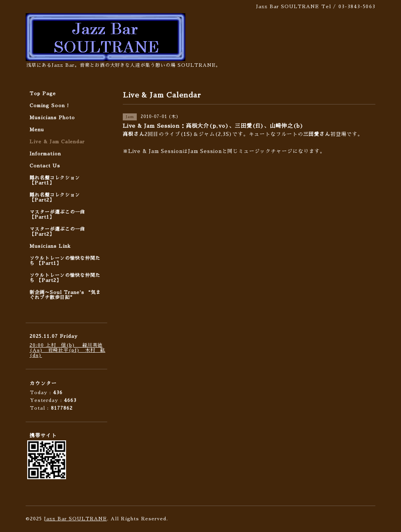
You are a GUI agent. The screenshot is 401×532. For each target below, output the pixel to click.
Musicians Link (50, 246)
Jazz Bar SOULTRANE (75, 519)
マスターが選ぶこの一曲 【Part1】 (57, 215)
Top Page (43, 94)
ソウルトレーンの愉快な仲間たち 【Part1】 (65, 261)
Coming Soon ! (49, 106)
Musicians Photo (52, 118)
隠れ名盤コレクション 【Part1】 (55, 180)
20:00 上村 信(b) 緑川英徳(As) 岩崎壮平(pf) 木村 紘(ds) (67, 350)
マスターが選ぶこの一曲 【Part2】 (57, 232)
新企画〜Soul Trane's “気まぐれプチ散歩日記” (65, 295)
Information (45, 154)
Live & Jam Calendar (57, 142)
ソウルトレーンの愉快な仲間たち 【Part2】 (65, 278)
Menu (37, 130)
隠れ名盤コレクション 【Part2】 (55, 197)
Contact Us (45, 166)
